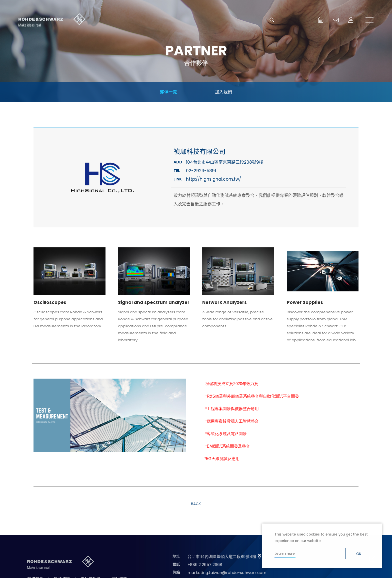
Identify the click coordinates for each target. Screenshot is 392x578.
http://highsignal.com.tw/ (213, 179)
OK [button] (359, 554)
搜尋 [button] (272, 20)
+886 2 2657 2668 (205, 565)
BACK (196, 504)
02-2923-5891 (201, 171)
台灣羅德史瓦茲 (52, 20)
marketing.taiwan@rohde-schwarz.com (227, 573)
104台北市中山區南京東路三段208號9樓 (225, 162)
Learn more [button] (285, 554)
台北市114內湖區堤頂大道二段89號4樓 (222, 557)
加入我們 (223, 92)
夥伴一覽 (168, 92)
